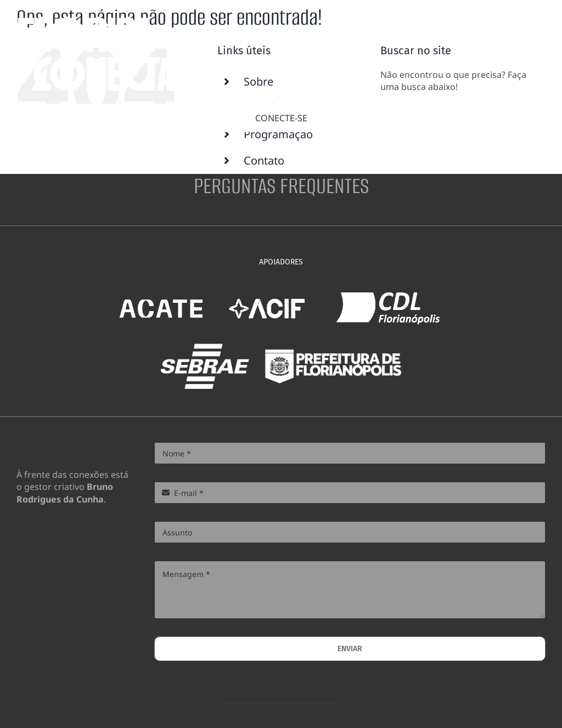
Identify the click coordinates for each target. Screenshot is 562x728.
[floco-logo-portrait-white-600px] (98, 21)
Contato (264, 160)
